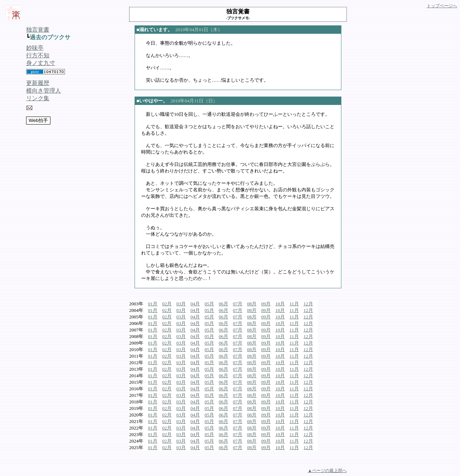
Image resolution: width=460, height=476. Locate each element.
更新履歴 (38, 83)
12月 (308, 304)
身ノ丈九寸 (41, 63)
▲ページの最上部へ (327, 471)
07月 (238, 304)
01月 (153, 304)
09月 (266, 304)
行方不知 (38, 55)
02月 (167, 304)
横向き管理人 (44, 91)
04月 (195, 304)
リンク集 (38, 98)
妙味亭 (35, 48)
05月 (209, 304)
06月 (223, 304)
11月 (294, 304)
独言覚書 (38, 30)
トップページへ (442, 6)
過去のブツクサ (50, 37)
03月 (181, 304)
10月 (280, 304)
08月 (252, 304)
